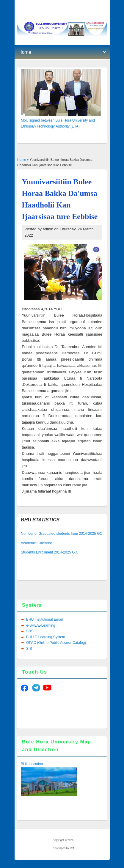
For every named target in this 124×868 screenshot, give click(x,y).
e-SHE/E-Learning (41, 625)
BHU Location (32, 764)
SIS (29, 649)
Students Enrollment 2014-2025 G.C (50, 552)
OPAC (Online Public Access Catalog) (56, 643)
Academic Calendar (36, 543)
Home (22, 160)
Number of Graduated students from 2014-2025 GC (62, 534)
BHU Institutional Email (44, 619)
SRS (30, 631)
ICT (72, 848)
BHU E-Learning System (46, 637)
